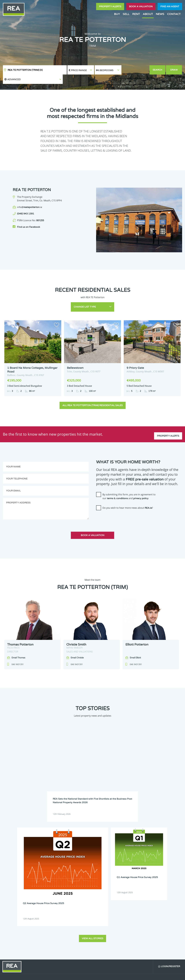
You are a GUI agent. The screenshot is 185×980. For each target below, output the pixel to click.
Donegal (154, 850)
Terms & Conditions (94, 975)
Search (158, 70)
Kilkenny (84, 872)
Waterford (137, 879)
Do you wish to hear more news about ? (128, 496)
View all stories (92, 796)
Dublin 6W (103, 857)
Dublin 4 (136, 853)
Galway (119, 868)
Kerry (135, 868)
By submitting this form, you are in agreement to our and (129, 485)
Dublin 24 (102, 868)
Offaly (153, 875)
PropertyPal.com (149, 975)
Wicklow (102, 883)
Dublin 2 (102, 853)
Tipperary (120, 879)
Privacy (111, 975)
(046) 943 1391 (26, 204)
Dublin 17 (120, 864)
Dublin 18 (137, 864)
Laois (100, 872)
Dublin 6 (84, 857)
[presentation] (118, 507)
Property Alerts (110, 7)
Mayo (101, 875)
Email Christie (77, 646)
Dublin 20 (154, 864)
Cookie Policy (74, 975)
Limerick (137, 872)
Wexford (84, 883)
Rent (136, 14)
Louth (83, 875)
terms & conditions (117, 487)
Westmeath (155, 879)
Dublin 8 (136, 857)
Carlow (84, 850)
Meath (118, 875)
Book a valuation (141, 7)
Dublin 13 (137, 861)
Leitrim (119, 872)
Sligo (100, 879)
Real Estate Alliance (49, 975)
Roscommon (86, 879)
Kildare (153, 868)
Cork (135, 850)
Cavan (101, 850)
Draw (174, 70)
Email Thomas (18, 646)
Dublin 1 (84, 853)
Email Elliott (135, 646)
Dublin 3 (119, 853)
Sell (126, 14)
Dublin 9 (154, 857)
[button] (135, 70)
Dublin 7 (119, 857)
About (148, 14)
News (160, 14)
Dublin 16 (102, 864)
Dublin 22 (85, 868)
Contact (174, 14)
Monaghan (137, 875)
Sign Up (53, 900)
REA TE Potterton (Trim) (25, 70)
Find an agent (170, 7)
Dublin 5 (154, 853)
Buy (117, 14)
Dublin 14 (154, 861)
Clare (118, 850)
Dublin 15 (85, 864)
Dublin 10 (85, 861)
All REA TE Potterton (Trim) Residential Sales (93, 394)
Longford (154, 872)
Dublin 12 (120, 861)
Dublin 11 (102, 861)
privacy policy (141, 487)
